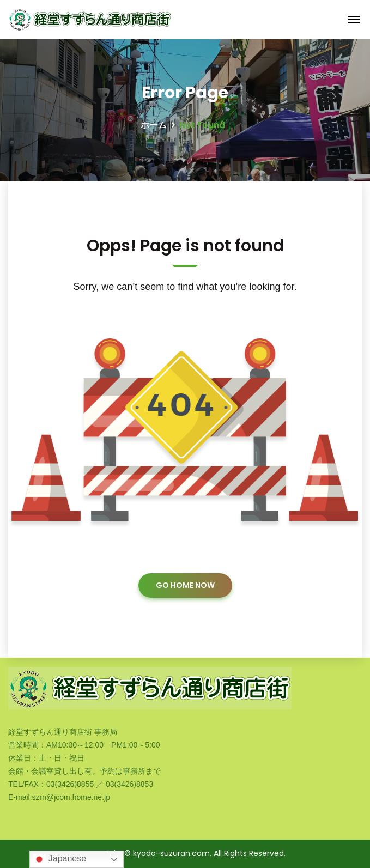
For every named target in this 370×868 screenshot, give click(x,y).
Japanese (59, 859)
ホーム (154, 125)
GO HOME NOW (185, 585)
